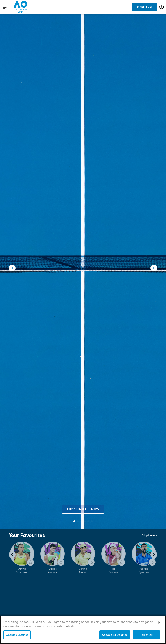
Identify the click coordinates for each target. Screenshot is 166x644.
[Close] (159, 622)
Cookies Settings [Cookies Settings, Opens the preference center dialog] (17, 635)
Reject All (146, 635)
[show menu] (5, 7)
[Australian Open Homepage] (21, 7)
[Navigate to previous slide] (12, 555)
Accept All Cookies (115, 635)
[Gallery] (83, 558)
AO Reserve (145, 7)
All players (149, 535)
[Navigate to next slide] (154, 555)
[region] (83, 630)
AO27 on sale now (83, 509)
